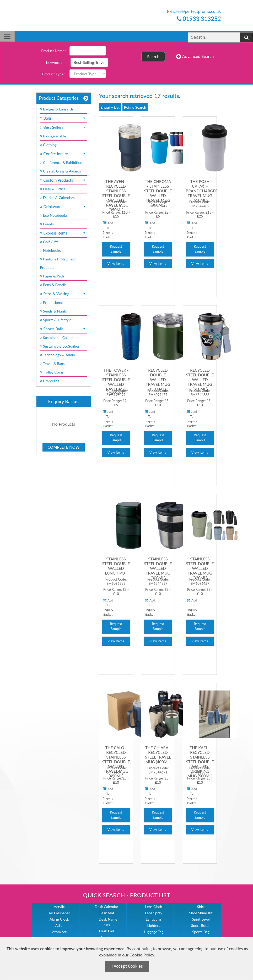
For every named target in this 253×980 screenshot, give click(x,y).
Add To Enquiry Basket (108, 230)
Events (47, 224)
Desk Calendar (106, 907)
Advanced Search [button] (195, 57)
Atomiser (59, 932)
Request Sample (116, 249)
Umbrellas (50, 381)
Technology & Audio (58, 355)
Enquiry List (110, 107)
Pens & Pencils (53, 285)
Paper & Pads (52, 276)
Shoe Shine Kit (201, 913)
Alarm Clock (59, 919)
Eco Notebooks (54, 215)
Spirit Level (201, 919)
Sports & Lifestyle (56, 320)
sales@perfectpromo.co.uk (194, 11)
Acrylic (59, 907)
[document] (127, 959)
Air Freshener (59, 913)
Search (153, 56)
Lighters (154, 925)
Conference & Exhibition (61, 162)
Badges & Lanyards (57, 109)
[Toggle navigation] (7, 36)
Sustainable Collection (59, 338)
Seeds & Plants (53, 311)
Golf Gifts (49, 242)
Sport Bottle (201, 925)
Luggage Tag (154, 932)
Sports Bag (201, 932)
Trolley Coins (52, 372)
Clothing (48, 145)
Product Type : (54, 74)
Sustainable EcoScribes (60, 346)
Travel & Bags (52, 363)
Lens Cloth (154, 907)
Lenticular (154, 919)
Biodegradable (53, 136)
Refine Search (135, 107)
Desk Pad (106, 931)
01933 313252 (199, 19)
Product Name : (54, 51)
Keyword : (54, 62)
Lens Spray (154, 913)
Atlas (59, 925)
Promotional (52, 302)
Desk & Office (53, 189)
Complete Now (64, 447)
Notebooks (50, 250)
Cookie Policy (142, 955)
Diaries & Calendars (57, 197)
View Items (116, 264)
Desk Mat (106, 913)
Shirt (201, 907)
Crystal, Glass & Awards (61, 171)
